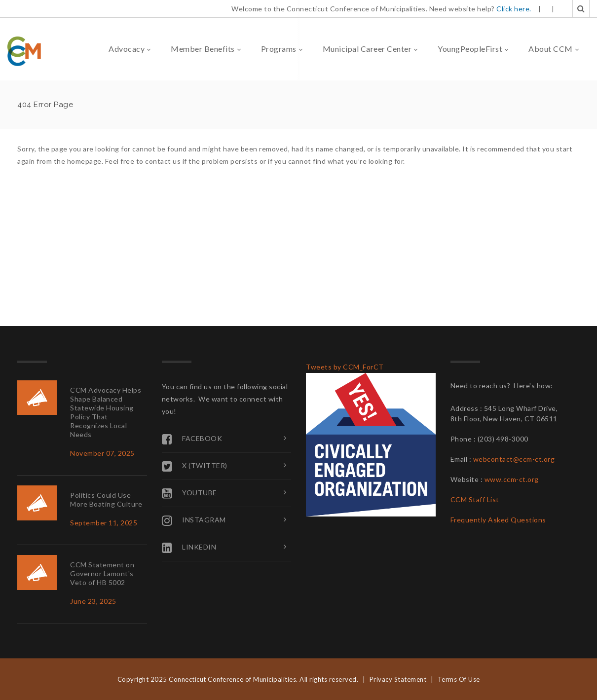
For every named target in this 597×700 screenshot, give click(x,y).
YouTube (189, 493)
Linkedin (189, 548)
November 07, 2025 (102, 453)
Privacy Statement (398, 679)
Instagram (194, 520)
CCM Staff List (475, 499)
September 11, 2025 (104, 523)
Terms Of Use (459, 679)
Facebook (192, 439)
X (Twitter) (195, 466)
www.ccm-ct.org (512, 479)
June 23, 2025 (93, 601)
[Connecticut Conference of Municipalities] (24, 51)
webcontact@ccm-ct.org (514, 459)
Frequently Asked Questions (498, 520)
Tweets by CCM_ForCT (345, 367)
